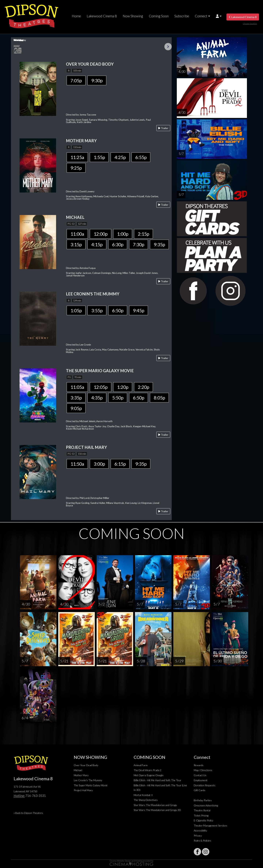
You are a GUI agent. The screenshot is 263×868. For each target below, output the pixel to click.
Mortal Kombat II (143, 795)
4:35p (97, 398)
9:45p (139, 310)
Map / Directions (203, 770)
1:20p (123, 387)
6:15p (120, 464)
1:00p (123, 234)
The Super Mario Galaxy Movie (91, 785)
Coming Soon (159, 16)
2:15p (143, 234)
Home (76, 16)
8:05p (159, 398)
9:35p (159, 244)
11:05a (77, 387)
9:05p (76, 408)
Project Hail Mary (83, 790)
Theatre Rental (202, 810)
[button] (219, 16)
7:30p (139, 244)
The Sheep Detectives (146, 800)
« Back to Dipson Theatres (28, 813)
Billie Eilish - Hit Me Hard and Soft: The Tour (158, 780)
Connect (201, 16)
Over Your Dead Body (86, 765)
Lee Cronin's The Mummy (88, 780)
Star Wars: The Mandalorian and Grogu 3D (157, 810)
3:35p (76, 398)
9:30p (97, 80)
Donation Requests (205, 785)
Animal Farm (141, 765)
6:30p (118, 244)
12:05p (101, 387)
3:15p (76, 244)
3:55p (97, 310)
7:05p (76, 80)
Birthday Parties (203, 800)
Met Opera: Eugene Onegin (149, 775)
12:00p (101, 234)
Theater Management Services (210, 825)
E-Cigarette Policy (204, 820)
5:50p (118, 398)
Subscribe (182, 16)
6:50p (118, 310)
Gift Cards (200, 790)
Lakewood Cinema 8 (102, 16)
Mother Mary (81, 775)
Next (168, 47)
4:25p (120, 157)
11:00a (77, 234)
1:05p (76, 310)
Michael (78, 770)
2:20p (143, 387)
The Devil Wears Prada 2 (147, 770)
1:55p (99, 157)
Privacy (198, 836)
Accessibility (200, 830)
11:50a (77, 464)
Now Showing (133, 16)
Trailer (163, 128)
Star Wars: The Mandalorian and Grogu (155, 805)
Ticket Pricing (201, 815)
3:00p (99, 464)
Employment (201, 780)
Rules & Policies (202, 840)
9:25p (76, 168)
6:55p (141, 157)
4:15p (97, 244)
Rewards (199, 765)
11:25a (77, 157)
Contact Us (200, 775)
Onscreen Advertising (206, 805)
